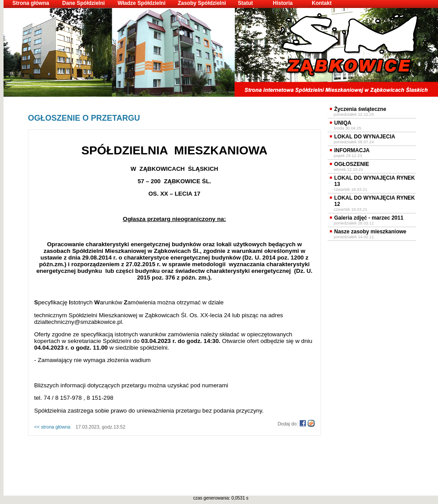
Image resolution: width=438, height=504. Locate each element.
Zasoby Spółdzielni (202, 3)
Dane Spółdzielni (83, 3)
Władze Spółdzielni (141, 3)
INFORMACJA (352, 150)
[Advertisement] (174, 450)
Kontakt (322, 3)
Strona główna (31, 3)
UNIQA (343, 123)
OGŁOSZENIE (352, 164)
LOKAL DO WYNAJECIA (365, 137)
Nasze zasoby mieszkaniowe (370, 232)
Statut (246, 3)
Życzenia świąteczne (360, 109)
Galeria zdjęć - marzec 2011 (369, 218)
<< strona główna (52, 427)
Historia (283, 3)
